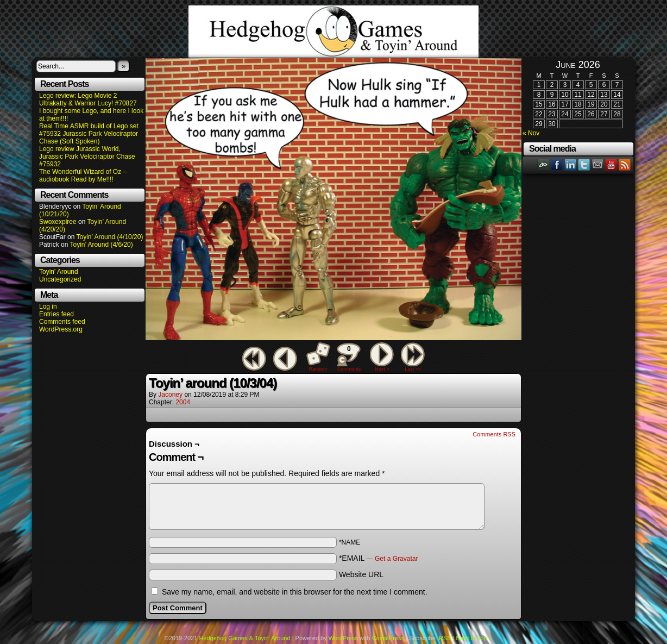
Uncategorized (60, 279)
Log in (48, 307)
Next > (382, 369)
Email (598, 164)
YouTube (611, 164)
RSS (625, 164)
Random (318, 369)
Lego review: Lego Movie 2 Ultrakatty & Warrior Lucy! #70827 (88, 99)
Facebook (557, 164)
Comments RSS (494, 434)
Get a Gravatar (396, 559)
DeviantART (543, 164)
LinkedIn (571, 164)
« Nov (531, 133)
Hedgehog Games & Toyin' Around (333, 32)
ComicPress (388, 638)
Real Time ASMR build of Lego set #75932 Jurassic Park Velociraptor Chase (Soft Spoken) (89, 134)
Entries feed (56, 314)
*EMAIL (379, 558)
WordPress (343, 638)
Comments (349, 357)
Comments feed (62, 322)
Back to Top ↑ (474, 638)
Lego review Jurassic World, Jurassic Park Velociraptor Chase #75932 (87, 157)
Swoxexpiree (58, 222)
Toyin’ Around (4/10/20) (110, 237)
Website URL (361, 574)
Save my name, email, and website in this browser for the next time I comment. (295, 592)
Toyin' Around (59, 272)
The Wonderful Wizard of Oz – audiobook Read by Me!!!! (83, 176)
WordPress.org (61, 329)
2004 (183, 402)
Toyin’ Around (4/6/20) (102, 245)
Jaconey (170, 395)
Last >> (413, 369)
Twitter (584, 164)
